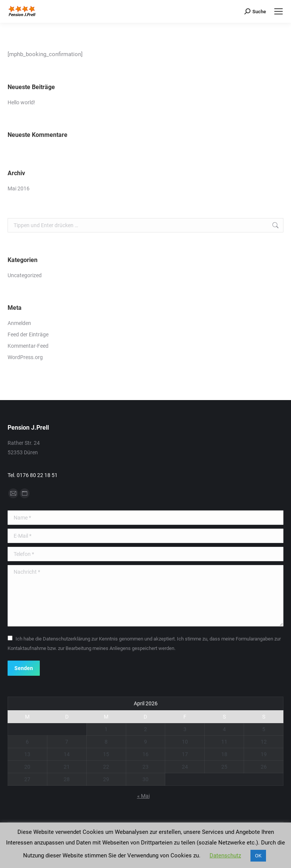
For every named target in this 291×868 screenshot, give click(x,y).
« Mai (143, 796)
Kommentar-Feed (28, 346)
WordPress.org (25, 357)
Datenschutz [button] (225, 855)
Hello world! (21, 102)
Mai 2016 (19, 188)
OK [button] (258, 856)
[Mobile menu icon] (278, 11)
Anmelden (19, 323)
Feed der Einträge (28, 334)
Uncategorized (25, 275)
